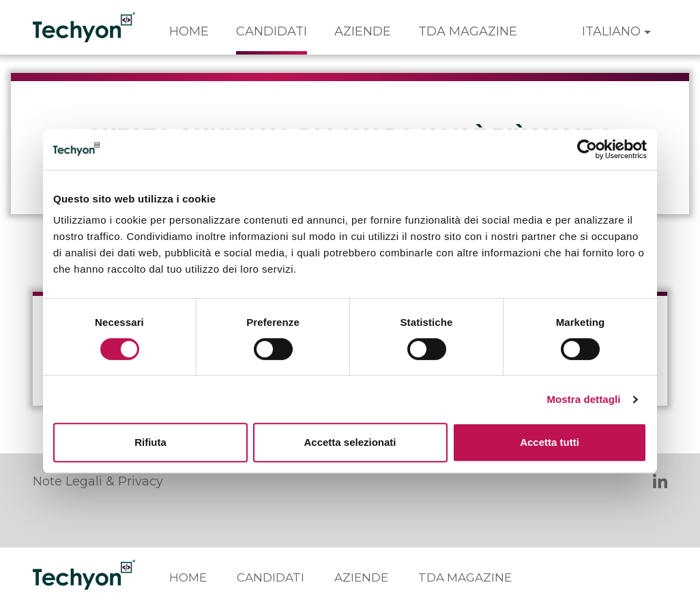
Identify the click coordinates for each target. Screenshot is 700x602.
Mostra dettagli (583, 399)
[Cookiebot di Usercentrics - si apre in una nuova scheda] (587, 149)
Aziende (363, 31)
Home (189, 31)
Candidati (272, 31)
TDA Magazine (468, 31)
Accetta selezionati (350, 442)
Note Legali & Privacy (98, 481)
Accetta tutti (550, 442)
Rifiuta (150, 442)
